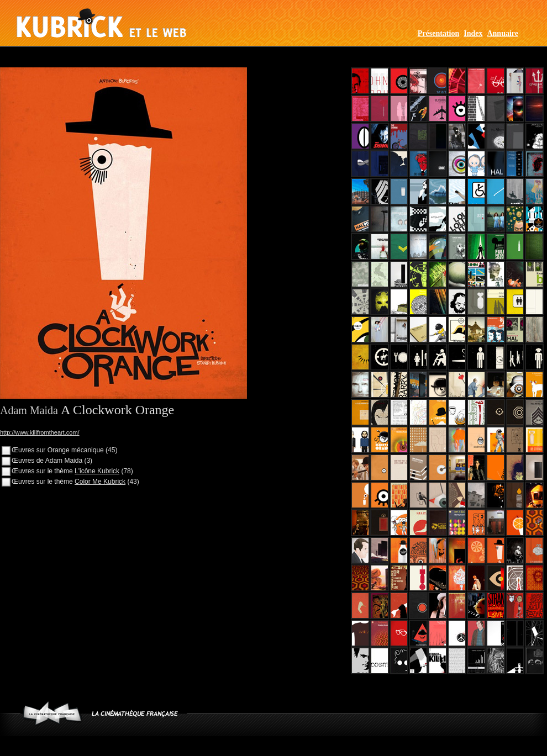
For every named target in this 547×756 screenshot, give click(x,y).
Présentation (438, 33)
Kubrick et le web (101, 23)
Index (473, 33)
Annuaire (503, 33)
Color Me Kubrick (100, 482)
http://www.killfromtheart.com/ (40, 432)
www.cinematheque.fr (52, 713)
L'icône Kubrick (97, 471)
